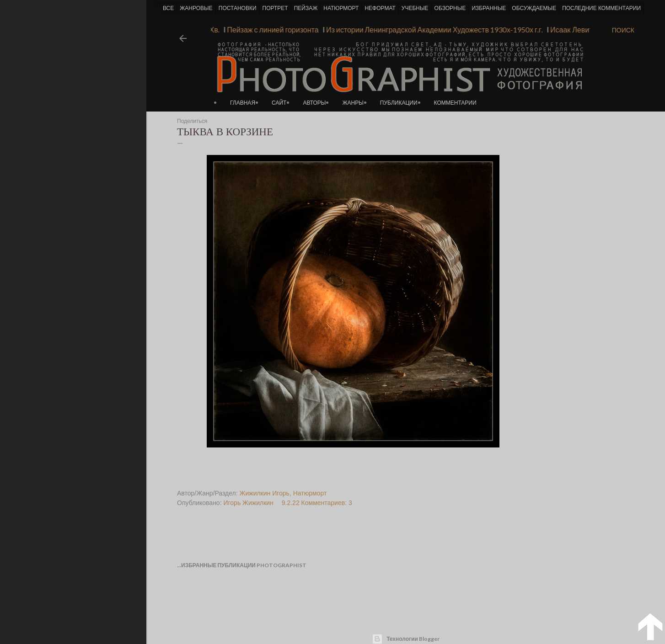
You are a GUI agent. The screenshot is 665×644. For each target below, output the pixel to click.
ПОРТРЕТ (275, 8)
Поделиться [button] (192, 121)
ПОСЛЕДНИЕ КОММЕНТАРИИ (601, 8)
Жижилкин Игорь (265, 493)
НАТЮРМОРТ (341, 8)
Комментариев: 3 (327, 503)
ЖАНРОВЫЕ (196, 8)
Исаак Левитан (573, 29)
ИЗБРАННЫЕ (489, 8)
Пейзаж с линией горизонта (271, 29)
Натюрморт (310, 493)
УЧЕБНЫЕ (415, 8)
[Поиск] (623, 30)
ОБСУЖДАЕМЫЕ (534, 8)
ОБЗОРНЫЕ (450, 8)
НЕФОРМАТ (380, 8)
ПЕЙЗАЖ (306, 8)
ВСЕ (168, 8)
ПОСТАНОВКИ (238, 8)
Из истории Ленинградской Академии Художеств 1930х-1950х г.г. (432, 29)
